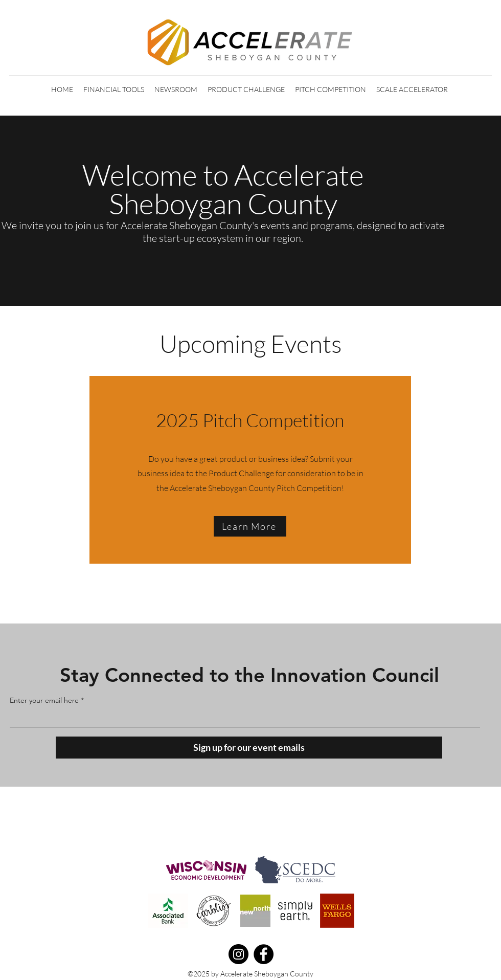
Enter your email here (44, 700)
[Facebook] (264, 954)
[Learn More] (250, 526)
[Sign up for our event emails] (249, 748)
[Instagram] (238, 954)
